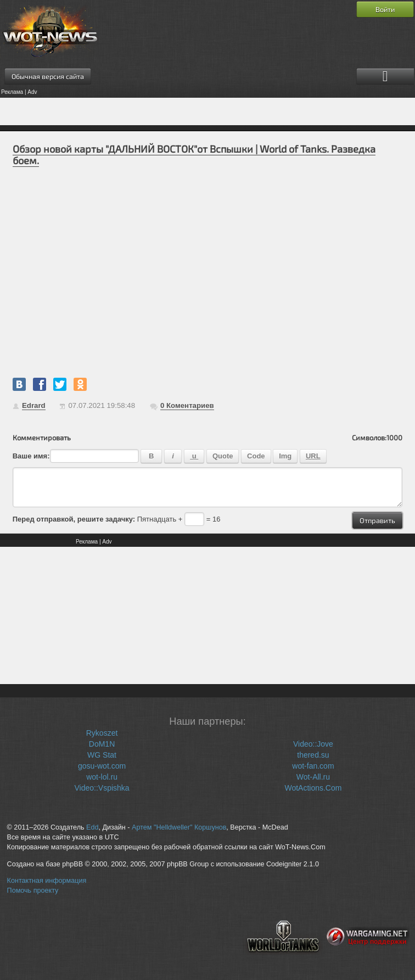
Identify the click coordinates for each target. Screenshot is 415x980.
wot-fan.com (313, 766)
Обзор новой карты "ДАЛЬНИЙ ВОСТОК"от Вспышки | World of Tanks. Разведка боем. (194, 155)
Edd (92, 827)
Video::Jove (313, 744)
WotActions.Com (313, 788)
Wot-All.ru (313, 777)
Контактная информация (47, 881)
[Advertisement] (207, 111)
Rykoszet (102, 733)
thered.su (313, 755)
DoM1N (102, 744)
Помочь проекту (33, 891)
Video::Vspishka (102, 788)
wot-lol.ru (102, 777)
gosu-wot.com (102, 766)
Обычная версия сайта (48, 76)
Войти (385, 9)
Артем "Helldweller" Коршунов (179, 827)
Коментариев (187, 405)
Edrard (34, 405)
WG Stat (102, 755)
